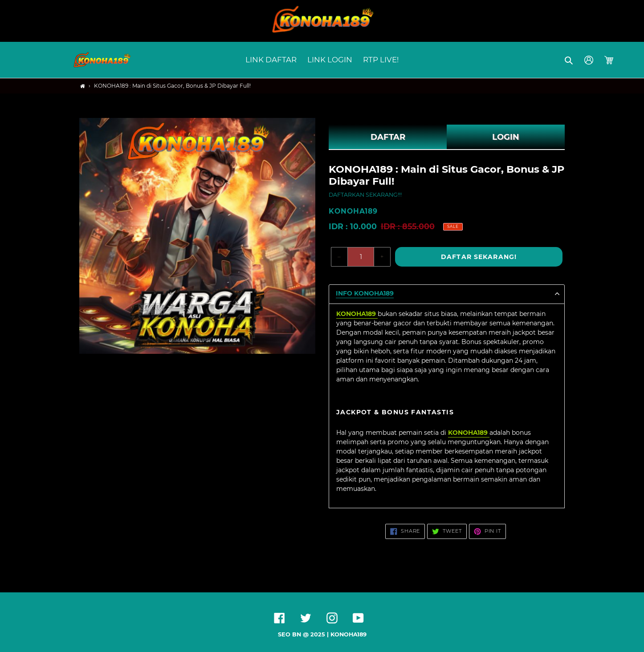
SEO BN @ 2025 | (304, 634)
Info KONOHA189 (365, 294)
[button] (569, 60)
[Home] (83, 86)
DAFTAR (388, 137)
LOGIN (506, 137)
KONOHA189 (348, 634)
